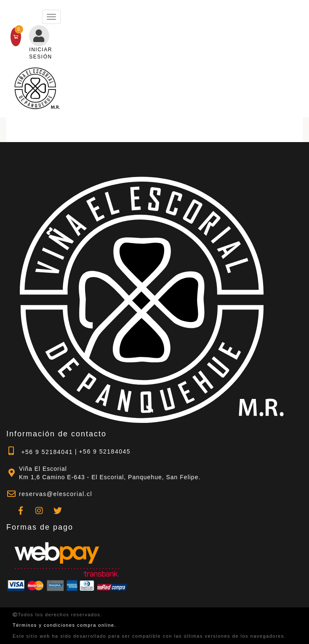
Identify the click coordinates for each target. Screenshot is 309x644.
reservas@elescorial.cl (56, 494)
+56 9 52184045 (105, 451)
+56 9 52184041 (40, 451)
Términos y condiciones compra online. (64, 625)
